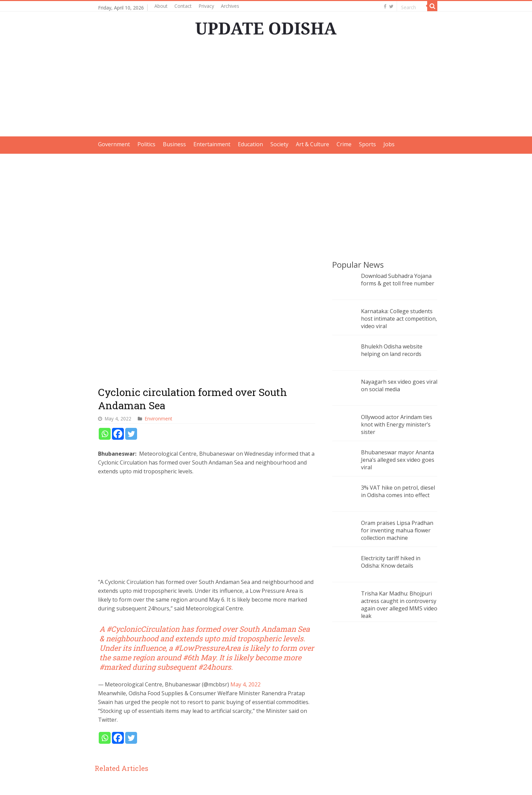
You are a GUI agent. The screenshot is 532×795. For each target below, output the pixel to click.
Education (250, 144)
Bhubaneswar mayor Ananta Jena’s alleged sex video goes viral (398, 460)
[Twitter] (131, 321)
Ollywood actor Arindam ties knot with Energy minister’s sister (397, 424)
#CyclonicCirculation (143, 517)
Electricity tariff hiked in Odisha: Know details (391, 562)
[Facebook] (118, 321)
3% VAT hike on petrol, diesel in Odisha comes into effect (398, 491)
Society (279, 144)
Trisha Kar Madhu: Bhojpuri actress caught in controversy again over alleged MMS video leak (399, 605)
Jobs (389, 144)
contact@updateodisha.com (402, 784)
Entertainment (212, 144)
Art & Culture (312, 144)
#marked (115, 555)
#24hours (215, 555)
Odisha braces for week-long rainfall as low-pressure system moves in (133, 722)
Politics (146, 144)
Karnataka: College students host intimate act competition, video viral (399, 319)
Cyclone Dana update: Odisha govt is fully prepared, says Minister (207, 722)
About (161, 6)
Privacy (206, 6)
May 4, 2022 (245, 572)
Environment (158, 306)
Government (114, 144)
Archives (230, 6)
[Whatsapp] (105, 321)
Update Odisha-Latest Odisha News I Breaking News (181, 784)
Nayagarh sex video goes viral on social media (399, 385)
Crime (344, 144)
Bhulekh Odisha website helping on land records (392, 350)
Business (174, 144)
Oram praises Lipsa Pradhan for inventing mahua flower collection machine (397, 530)
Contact (183, 6)
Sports (367, 144)
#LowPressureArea (207, 536)
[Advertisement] (266, 89)
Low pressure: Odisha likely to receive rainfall (279, 718)
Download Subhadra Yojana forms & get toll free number (398, 280)
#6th (191, 545)
